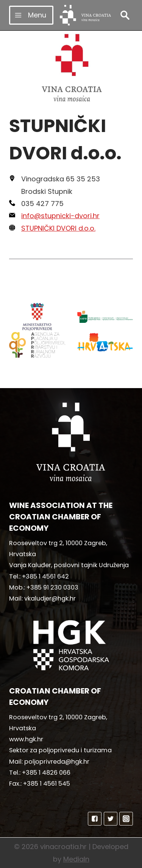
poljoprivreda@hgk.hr (57, 762)
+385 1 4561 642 (45, 576)
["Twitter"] (111, 819)
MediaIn (76, 859)
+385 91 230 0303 (52, 587)
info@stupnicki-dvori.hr (60, 216)
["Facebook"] (95, 819)
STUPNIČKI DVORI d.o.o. (58, 228)
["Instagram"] (126, 819)
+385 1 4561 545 (47, 784)
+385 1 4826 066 (46, 773)
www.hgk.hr (26, 739)
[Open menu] (31, 15)
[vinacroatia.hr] (85, 15)
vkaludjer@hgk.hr (50, 598)
